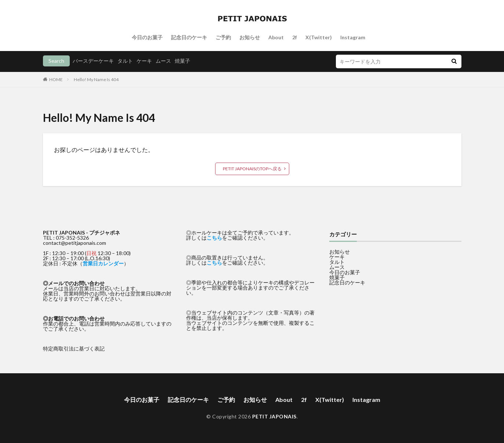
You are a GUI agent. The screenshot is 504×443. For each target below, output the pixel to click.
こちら (214, 238)
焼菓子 (182, 61)
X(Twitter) (319, 37)
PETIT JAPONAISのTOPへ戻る (252, 169)
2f (295, 37)
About (276, 37)
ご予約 (223, 37)
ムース (163, 61)
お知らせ (250, 37)
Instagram (353, 37)
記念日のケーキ (189, 37)
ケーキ (144, 61)
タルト (125, 61)
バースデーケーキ (93, 61)
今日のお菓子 (147, 37)
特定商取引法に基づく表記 (74, 348)
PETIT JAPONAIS (274, 416)
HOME (56, 79)
